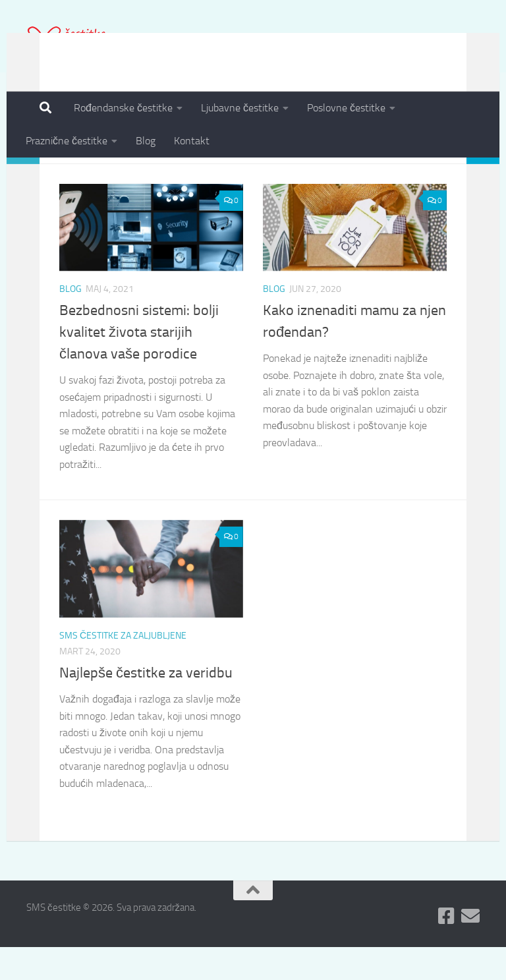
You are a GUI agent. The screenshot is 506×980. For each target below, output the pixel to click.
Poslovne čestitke (346, 108)
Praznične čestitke (67, 141)
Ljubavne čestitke (240, 108)
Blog (146, 141)
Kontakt (192, 141)
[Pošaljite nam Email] (470, 949)
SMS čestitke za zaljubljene (123, 669)
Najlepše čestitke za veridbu (146, 706)
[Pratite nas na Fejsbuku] (447, 949)
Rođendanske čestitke (123, 108)
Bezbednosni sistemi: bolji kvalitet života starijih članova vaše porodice (139, 365)
